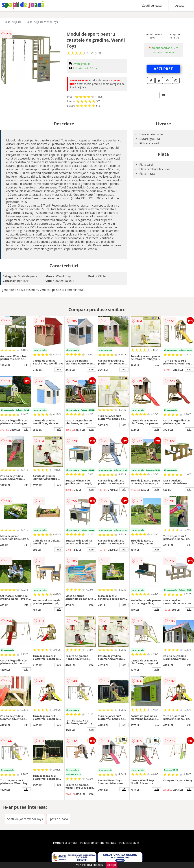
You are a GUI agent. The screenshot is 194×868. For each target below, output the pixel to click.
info (26, 365)
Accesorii (181, 6)
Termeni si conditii (65, 843)
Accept (112, 865)
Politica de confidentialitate (98, 843)
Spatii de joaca (152, 6)
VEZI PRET (163, 69)
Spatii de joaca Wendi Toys (42, 22)
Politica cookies (129, 843)
